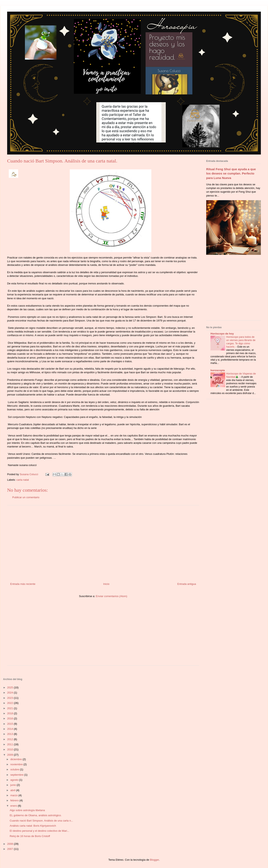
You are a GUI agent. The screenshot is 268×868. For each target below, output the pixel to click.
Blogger (154, 860)
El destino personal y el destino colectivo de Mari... (39, 831)
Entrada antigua (187, 584)
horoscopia (218, 370)
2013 (11, 734)
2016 (11, 718)
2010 (11, 749)
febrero (15, 800)
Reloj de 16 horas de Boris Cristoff (30, 836)
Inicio (106, 584)
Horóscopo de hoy (222, 334)
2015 (11, 724)
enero (14, 806)
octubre (15, 769)
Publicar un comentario (26, 497)
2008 (11, 844)
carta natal (23, 480)
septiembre (17, 775)
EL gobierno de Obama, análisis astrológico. (36, 815)
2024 (11, 693)
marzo (14, 795)
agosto (15, 780)
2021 (11, 708)
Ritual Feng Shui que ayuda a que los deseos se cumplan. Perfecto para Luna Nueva (231, 173)
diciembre (17, 759)
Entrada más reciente (23, 584)
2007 (11, 849)
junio (14, 785)
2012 (11, 739)
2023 (11, 698)
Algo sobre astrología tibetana (27, 810)
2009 (11, 755)
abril (13, 790)
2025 (11, 687)
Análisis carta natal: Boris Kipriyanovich (33, 826)
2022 (11, 703)
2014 (11, 729)
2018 (11, 713)
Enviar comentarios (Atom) (112, 596)
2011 (11, 744)
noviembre (17, 764)
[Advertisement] (103, 542)
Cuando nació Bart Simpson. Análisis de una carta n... (41, 821)
